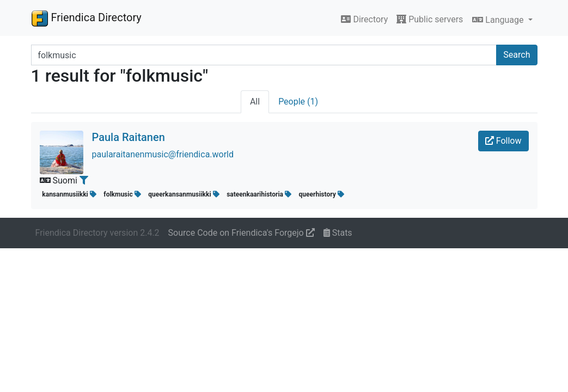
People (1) (298, 102)
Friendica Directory (86, 18)
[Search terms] (264, 55)
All (255, 102)
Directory (364, 19)
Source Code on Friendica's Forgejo (242, 233)
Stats (338, 233)
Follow (503, 141)
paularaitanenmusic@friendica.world (163, 154)
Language (499, 20)
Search (517, 55)
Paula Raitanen (129, 137)
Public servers (430, 19)
